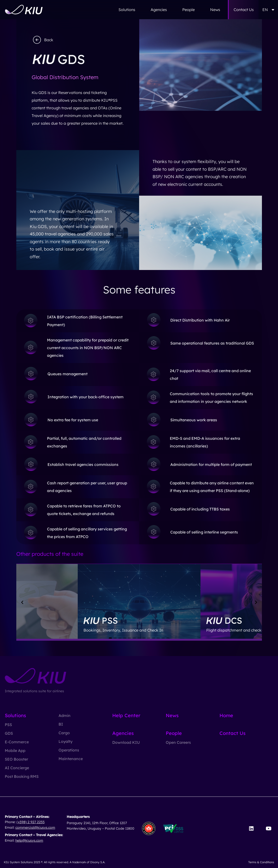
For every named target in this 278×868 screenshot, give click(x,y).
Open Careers (178, 742)
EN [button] (268, 10)
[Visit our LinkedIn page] (251, 828)
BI (61, 724)
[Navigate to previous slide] (22, 602)
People (189, 10)
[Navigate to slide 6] (134, 638)
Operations (69, 750)
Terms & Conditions (261, 862)
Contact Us (244, 10)
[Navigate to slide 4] (125, 638)
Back (42, 40)
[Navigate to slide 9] (149, 638)
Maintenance (71, 759)
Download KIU (126, 742)
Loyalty (65, 741)
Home (226, 715)
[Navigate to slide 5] (130, 638)
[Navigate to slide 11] (158, 638)
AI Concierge (17, 768)
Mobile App (15, 751)
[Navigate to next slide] (256, 602)
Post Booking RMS (22, 776)
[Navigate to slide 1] (110, 638)
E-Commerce (17, 742)
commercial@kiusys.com (35, 827)
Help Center (126, 715)
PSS (8, 725)
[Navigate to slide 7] (139, 638)
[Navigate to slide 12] (163, 638)
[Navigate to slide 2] (115, 638)
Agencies (159, 10)
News (215, 10)
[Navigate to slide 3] (120, 638)
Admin (65, 716)
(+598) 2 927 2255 (31, 822)
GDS (9, 733)
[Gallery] (139, 602)
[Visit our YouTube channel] (269, 828)
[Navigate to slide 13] (168, 638)
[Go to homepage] (24, 10)
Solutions (127, 10)
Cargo (64, 733)
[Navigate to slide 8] (144, 638)
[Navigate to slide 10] (154, 638)
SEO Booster (16, 759)
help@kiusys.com (29, 840)
